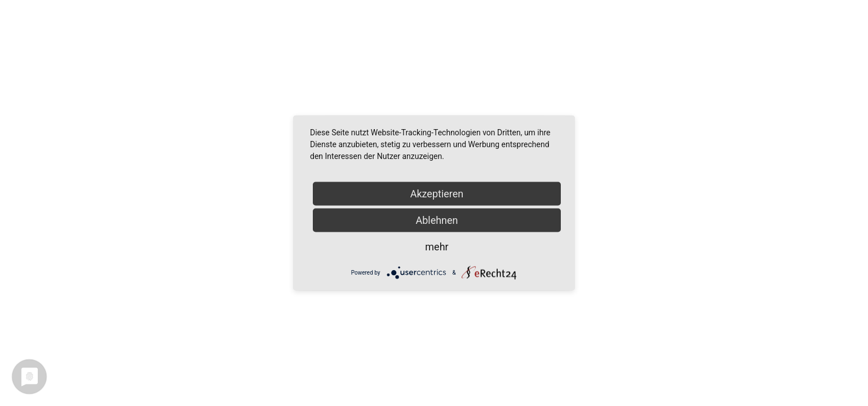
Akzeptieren (437, 194)
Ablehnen (437, 220)
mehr (437, 247)
